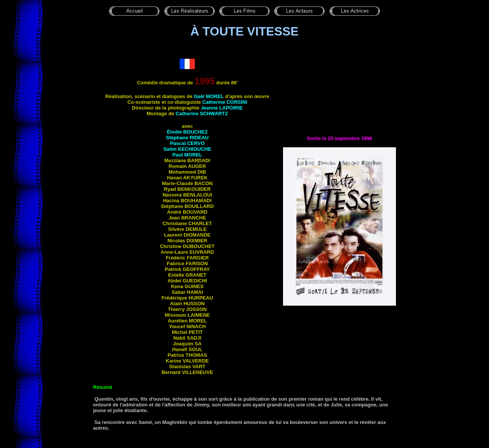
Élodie (187, 132)
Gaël (209, 96)
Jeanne (222, 108)
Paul (187, 155)
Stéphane (187, 138)
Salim (187, 149)
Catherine (225, 102)
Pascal (187, 143)
